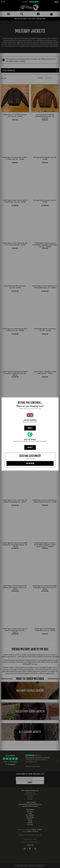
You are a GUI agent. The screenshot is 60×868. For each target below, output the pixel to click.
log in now (30, 463)
